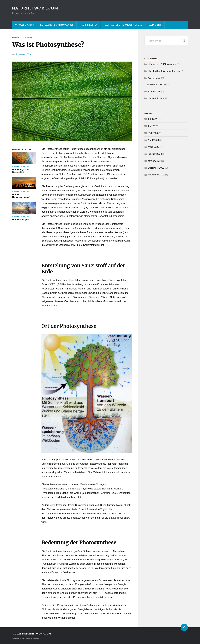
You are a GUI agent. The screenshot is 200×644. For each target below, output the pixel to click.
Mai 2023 (153, 133)
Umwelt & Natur (25, 25)
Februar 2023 (155, 154)
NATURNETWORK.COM (35, 8)
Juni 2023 (153, 126)
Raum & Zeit (155, 25)
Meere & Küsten (88, 25)
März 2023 (154, 147)
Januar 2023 (154, 161)
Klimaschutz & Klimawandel (57, 25)
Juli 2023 (153, 119)
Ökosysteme (154, 78)
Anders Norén (32, 638)
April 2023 (153, 140)
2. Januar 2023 (23, 54)
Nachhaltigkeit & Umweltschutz (123, 25)
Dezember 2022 (156, 168)
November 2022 (156, 174)
